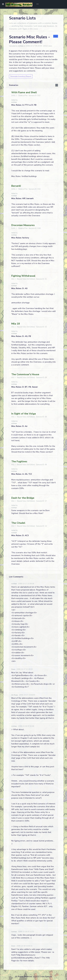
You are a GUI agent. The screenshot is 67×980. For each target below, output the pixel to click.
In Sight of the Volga (24, 414)
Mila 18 (16, 324)
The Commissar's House (25, 374)
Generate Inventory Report (21, 76)
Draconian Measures (23, 225)
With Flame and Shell (24, 92)
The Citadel (18, 523)
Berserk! (16, 186)
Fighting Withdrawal (23, 276)
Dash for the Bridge (23, 498)
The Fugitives (19, 461)
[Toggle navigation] (37, 4)
